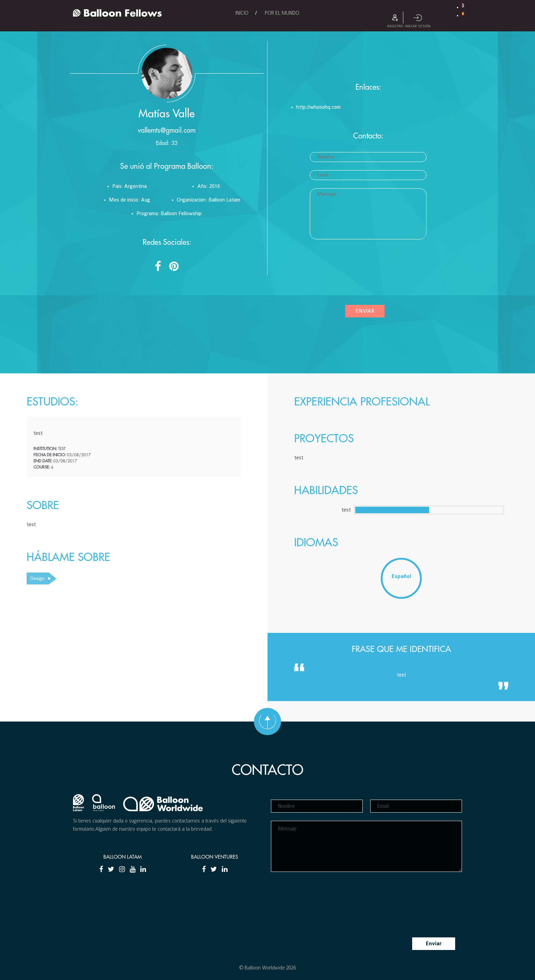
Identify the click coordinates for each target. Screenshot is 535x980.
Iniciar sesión (418, 18)
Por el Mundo (282, 13)
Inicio (242, 13)
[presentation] (338, 275)
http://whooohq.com (318, 107)
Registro (395, 18)
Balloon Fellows (117, 13)
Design (37, 578)
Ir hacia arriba (267, 722)
